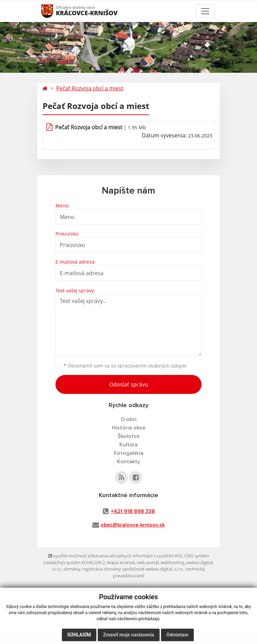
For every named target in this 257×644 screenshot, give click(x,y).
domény (72, 569)
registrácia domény (101, 569)
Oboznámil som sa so (125, 366)
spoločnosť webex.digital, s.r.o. (153, 569)
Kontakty (128, 462)
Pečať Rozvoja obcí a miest (90, 88)
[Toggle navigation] (205, 11)
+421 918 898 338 (133, 511)
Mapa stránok (121, 562)
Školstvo (129, 436)
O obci (129, 419)
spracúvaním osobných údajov (152, 366)
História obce (129, 428)
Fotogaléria (129, 453)
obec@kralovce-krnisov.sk (133, 525)
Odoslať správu (129, 384)
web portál (148, 562)
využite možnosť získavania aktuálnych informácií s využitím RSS (115, 556)
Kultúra (128, 445)
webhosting (172, 562)
